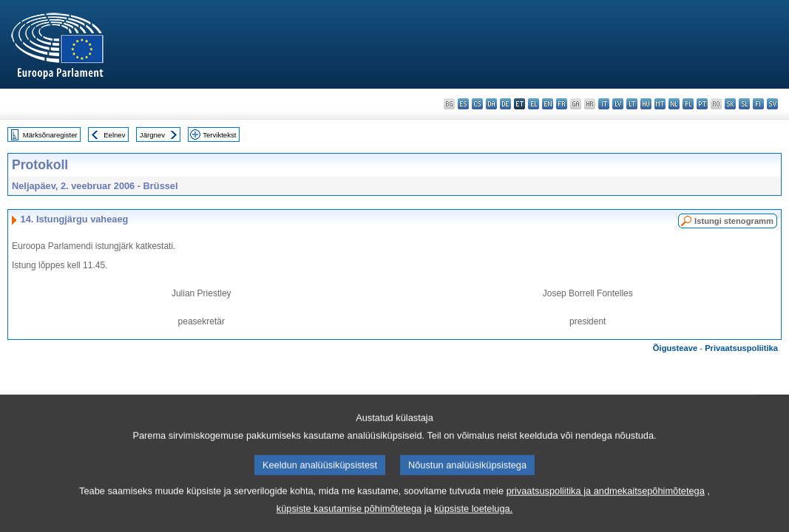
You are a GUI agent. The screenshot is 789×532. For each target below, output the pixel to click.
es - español (463, 104)
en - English (548, 104)
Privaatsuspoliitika (741, 348)
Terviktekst (219, 135)
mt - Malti (660, 104)
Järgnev (152, 135)
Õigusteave (675, 348)
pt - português (702, 104)
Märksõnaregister (50, 135)
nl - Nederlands (674, 104)
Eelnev (114, 135)
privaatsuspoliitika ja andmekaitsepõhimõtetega (606, 509)
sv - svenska (772, 104)
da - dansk (491, 104)
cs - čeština (477, 104)
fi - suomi (758, 104)
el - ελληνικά (534, 104)
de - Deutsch (505, 104)
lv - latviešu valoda (618, 104)
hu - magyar (646, 104)
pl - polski (688, 104)
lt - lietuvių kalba (632, 104)
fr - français (562, 104)
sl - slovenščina (744, 104)
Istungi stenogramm (734, 221)
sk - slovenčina (730, 104)
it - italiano (604, 104)
